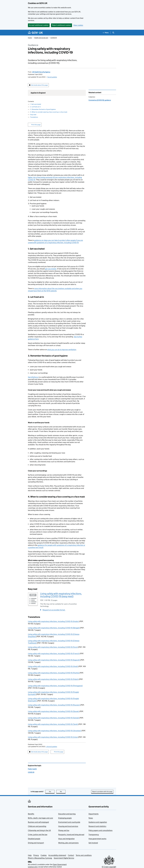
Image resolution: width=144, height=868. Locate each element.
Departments (94, 814)
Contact (71, 855)
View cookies (78, 25)
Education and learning (67, 814)
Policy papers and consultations (101, 830)
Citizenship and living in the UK (39, 830)
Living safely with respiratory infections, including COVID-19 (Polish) (53, 679)
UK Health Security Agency (41, 72)
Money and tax (64, 830)
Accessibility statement (57, 855)
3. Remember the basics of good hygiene (43, 109)
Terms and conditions (84, 855)
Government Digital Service (64, 858)
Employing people (65, 818)
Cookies (44, 855)
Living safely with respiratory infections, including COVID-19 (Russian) (54, 705)
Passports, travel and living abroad (71, 835)
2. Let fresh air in (35, 107)
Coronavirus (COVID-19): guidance (100, 100)
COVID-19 (54, 38)
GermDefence (33, 377)
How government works (97, 839)
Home (30, 38)
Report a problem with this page (102, 792)
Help (30, 855)
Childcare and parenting (37, 826)
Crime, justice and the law (38, 835)
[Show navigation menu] (106, 33)
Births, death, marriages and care (40, 818)
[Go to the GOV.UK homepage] (35, 33)
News (91, 818)
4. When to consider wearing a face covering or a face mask (49, 112)
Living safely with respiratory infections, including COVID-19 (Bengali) (54, 628)
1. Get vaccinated (36, 104)
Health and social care (41, 38)
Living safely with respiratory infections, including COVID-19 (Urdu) (53, 737)
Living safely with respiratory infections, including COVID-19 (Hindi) (53, 666)
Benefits (31, 814)
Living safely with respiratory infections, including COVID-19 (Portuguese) (55, 686)
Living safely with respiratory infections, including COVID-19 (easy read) (61, 595)
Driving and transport (36, 843)
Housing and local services (68, 826)
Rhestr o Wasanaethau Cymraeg (40, 858)
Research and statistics (97, 826)
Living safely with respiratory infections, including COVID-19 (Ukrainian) (55, 731)
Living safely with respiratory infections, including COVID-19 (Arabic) (53, 621)
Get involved (93, 843)
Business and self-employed (38, 822)
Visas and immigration (66, 839)
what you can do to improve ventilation (62, 350)
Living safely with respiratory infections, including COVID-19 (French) (54, 654)
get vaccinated (51, 269)
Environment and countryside (69, 822)
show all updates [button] (51, 747)
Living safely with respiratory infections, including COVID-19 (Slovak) (53, 711)
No (63, 792)
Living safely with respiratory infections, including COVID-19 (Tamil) (53, 724)
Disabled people (34, 839)
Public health (32, 769)
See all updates (52, 77)
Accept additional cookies (39, 25)
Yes (52, 792)
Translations (34, 117)
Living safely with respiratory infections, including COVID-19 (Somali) (53, 718)
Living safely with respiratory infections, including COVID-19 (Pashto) (54, 673)
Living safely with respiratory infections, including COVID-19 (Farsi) (53, 647)
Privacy (36, 855)
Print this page (36, 125)
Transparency (94, 835)
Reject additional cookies (61, 25)
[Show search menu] (113, 33)
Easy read (33, 115)
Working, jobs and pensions (68, 843)
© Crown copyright (109, 867)
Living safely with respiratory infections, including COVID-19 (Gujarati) (54, 660)
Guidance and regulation (98, 822)
